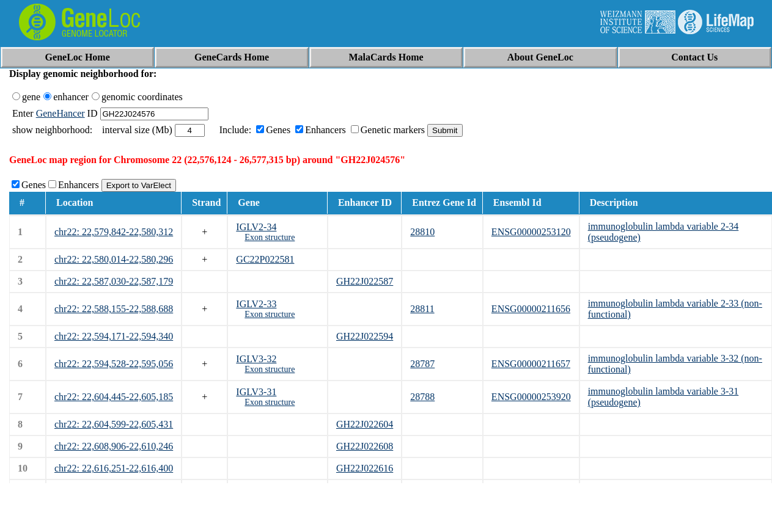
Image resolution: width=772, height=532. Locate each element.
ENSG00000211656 (531, 309)
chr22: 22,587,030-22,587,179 (114, 281)
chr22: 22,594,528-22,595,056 (114, 364)
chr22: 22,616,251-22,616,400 (114, 468)
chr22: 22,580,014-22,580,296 (114, 259)
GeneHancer (61, 113)
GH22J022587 (365, 281)
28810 (422, 232)
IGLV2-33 (256, 304)
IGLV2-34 (256, 227)
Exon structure (270, 237)
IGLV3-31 (256, 392)
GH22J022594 (365, 336)
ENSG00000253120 (531, 232)
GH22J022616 (365, 468)
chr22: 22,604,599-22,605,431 (114, 424)
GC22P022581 (265, 259)
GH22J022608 (365, 446)
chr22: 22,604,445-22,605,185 (114, 397)
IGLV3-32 (256, 359)
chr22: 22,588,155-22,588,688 (114, 309)
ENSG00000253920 (531, 397)
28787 (422, 364)
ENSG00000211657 (531, 364)
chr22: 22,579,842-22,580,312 (114, 232)
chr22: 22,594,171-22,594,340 (114, 336)
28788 (422, 397)
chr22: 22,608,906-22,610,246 (114, 446)
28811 (422, 309)
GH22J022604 (365, 424)
